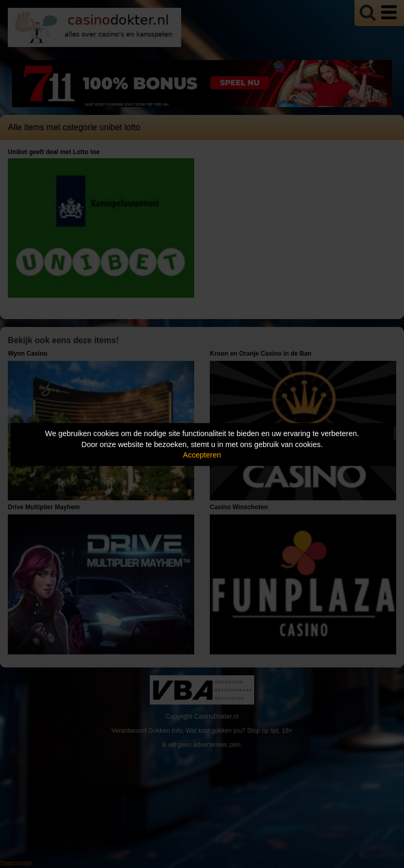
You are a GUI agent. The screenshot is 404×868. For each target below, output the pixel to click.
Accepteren (202, 455)
